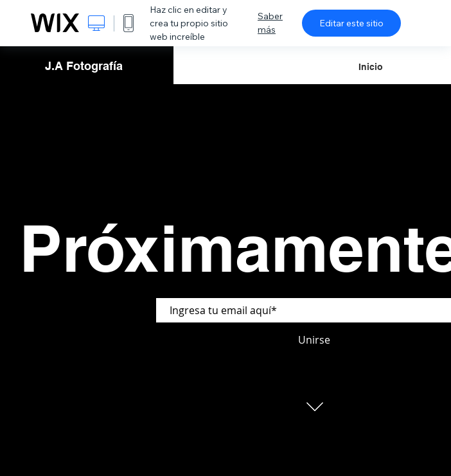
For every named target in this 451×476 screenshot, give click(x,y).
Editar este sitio (351, 23)
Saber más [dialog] (270, 23)
